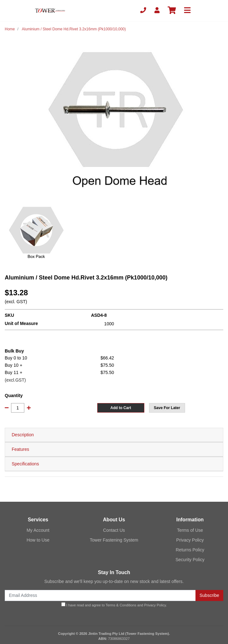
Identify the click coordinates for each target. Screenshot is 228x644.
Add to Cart (121, 408)
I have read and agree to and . (114, 605)
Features (20, 449)
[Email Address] (100, 595)
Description (23, 435)
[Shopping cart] (172, 11)
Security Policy (190, 560)
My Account (38, 530)
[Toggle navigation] (187, 11)
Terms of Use (190, 530)
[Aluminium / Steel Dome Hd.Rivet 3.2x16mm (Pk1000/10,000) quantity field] (18, 408)
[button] (167, 408)
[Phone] (143, 11)
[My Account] (157, 11)
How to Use (38, 540)
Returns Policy (190, 550)
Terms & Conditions (121, 605)
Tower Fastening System (114, 540)
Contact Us (114, 530)
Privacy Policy (190, 540)
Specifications (25, 464)
